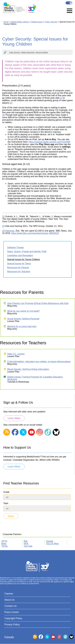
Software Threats (15, 247)
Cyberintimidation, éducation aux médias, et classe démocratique (39, 362)
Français (69, 3)
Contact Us (10, 606)
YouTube (28, 546)
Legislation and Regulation (20, 255)
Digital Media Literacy (20, 22)
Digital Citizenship (28, 52)
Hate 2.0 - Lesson (16, 354)
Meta (4, 544)
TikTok (5, 546)
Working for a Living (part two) (22, 326)
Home (6, 22)
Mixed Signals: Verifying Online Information (28, 369)
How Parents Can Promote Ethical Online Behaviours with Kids (38, 303)
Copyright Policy (13, 618)
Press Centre (12, 612)
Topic (6, 503)
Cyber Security (51, 22)
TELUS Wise (52, 544)
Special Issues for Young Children (24, 259)
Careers (9, 594)
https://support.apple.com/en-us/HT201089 (49, 142)
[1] (61, 98)
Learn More (14, 418)
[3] (3, 115)
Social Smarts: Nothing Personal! (23, 319)
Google (50, 541)
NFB (26, 544)
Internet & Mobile (42, 52)
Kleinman (10, 231)
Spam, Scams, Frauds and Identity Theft (27, 251)
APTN (4, 541)
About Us (9, 600)
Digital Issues (37, 22)
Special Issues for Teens (19, 264)
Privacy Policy (12, 625)
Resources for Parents (18, 268)
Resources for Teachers (19, 272)
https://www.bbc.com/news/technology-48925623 (35, 233)
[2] (11, 103)
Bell (26, 541)
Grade (6, 492)
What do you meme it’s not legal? (23, 311)
